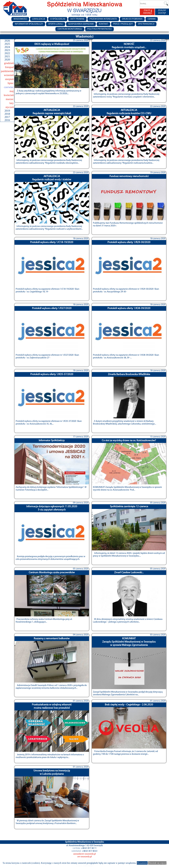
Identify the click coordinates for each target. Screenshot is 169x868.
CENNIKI (152, 19)
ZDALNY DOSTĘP (162, 12)
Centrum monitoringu (70, 29)
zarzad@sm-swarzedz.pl (85, 854)
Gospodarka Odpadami (81, 24)
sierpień (9, 79)
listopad (9, 67)
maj (12, 91)
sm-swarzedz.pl (85, 857)
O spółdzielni (58, 19)
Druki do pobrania (132, 19)
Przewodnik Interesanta (103, 19)
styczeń (10, 107)
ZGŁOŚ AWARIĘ (148, 12)
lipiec (11, 83)
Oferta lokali (56, 24)
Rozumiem (142, 863)
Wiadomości (20, 19)
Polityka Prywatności (99, 29)
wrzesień (9, 75)
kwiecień (9, 95)
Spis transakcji (146, 24)
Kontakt (103, 24)
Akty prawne (77, 19)
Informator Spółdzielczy (29, 24)
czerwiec (9, 87)
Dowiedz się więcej (157, 863)
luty (12, 103)
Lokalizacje (39, 19)
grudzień (9, 63)
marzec (10, 99)
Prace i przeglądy (123, 24)
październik (7, 71)
